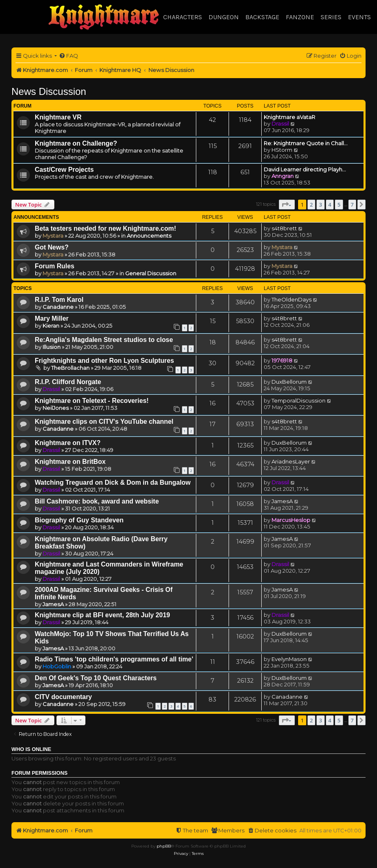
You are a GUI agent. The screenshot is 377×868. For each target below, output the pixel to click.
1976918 (282, 360)
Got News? (52, 247)
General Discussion (151, 273)
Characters (183, 17)
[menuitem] (68, 56)
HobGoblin (57, 666)
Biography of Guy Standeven (79, 520)
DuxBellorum (289, 382)
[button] (287, 205)
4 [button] (330, 205)
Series (331, 17)
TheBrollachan (70, 368)
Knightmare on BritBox (70, 462)
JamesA (282, 501)
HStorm (282, 150)
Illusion (52, 347)
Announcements (149, 236)
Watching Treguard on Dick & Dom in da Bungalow (113, 482)
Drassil (280, 124)
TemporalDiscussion (298, 400)
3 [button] (320, 205)
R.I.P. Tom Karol (59, 300)
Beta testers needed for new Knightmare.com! (105, 228)
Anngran (283, 176)
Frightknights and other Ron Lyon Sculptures (104, 361)
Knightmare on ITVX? (68, 443)
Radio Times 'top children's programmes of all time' (114, 659)
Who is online (31, 749)
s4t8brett (284, 228)
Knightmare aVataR (289, 117)
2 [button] (311, 205)
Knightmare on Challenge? (76, 143)
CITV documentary (63, 697)
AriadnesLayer (291, 461)
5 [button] (339, 205)
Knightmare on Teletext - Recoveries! (92, 401)
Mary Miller (52, 318)
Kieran (51, 326)
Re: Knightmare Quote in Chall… (306, 143)
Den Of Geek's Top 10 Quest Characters (96, 678)
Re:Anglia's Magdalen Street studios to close (104, 340)
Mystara (53, 236)
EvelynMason (289, 659)
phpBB (164, 846)
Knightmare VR (58, 117)
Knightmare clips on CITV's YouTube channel (104, 422)
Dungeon (224, 17)
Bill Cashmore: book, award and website (97, 501)
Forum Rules (55, 266)
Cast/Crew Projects (64, 170)
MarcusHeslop (291, 520)
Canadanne (58, 307)
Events (359, 17)
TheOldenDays (292, 299)
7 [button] (352, 205)
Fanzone (300, 17)
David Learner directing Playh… (305, 169)
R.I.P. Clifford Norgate (68, 382)
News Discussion (49, 91)
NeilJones (56, 408)
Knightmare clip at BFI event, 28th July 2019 (102, 615)
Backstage (262, 17)
